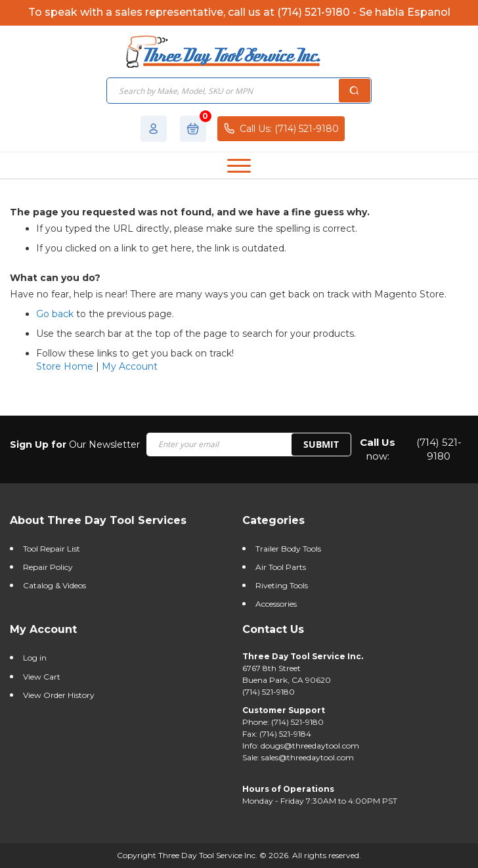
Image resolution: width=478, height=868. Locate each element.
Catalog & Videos (54, 585)
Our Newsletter (75, 445)
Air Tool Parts (281, 567)
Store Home (65, 366)
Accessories (276, 604)
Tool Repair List (52, 549)
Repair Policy (48, 567)
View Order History (59, 695)
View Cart (42, 677)
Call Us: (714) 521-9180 (281, 128)
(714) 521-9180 (439, 449)
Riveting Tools (282, 585)
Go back (55, 314)
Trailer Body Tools (288, 549)
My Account (130, 366)
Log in (35, 658)
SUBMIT (321, 444)
